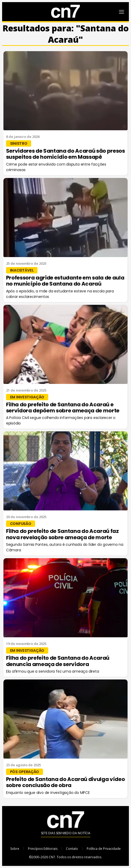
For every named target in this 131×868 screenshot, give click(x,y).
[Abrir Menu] (122, 12)
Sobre (15, 849)
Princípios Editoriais (43, 849)
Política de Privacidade (104, 849)
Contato (72, 849)
